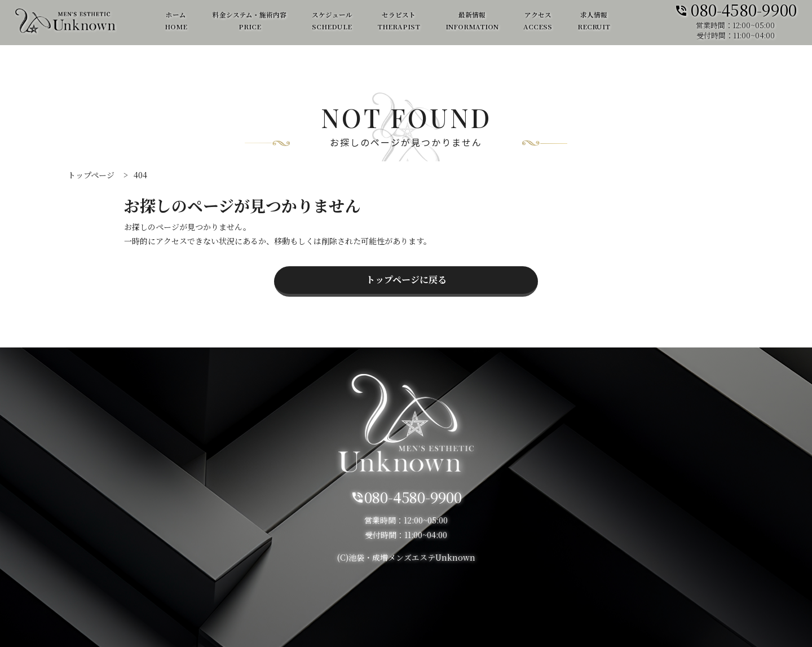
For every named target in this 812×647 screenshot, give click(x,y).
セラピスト (399, 21)
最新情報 (472, 21)
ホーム (176, 21)
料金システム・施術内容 (250, 21)
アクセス (538, 21)
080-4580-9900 (736, 9)
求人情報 (594, 21)
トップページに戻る (406, 280)
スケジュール (332, 21)
